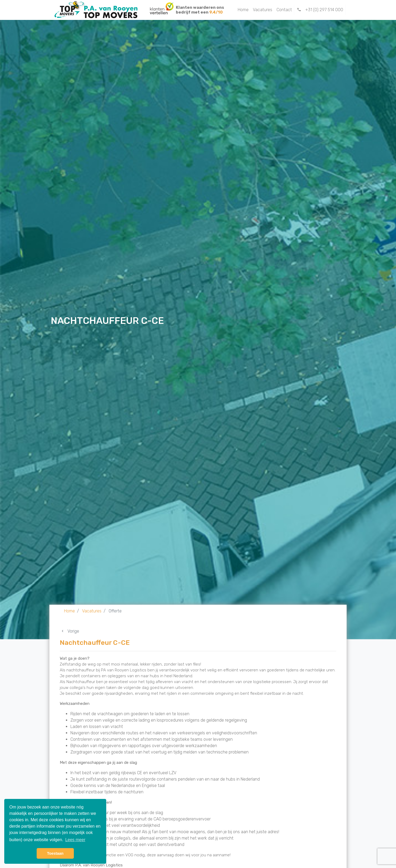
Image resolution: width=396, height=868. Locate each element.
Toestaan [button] (55, 853)
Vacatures (263, 10)
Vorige (69, 631)
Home (243, 10)
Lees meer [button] (75, 840)
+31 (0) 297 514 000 (320, 10)
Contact (284, 10)
